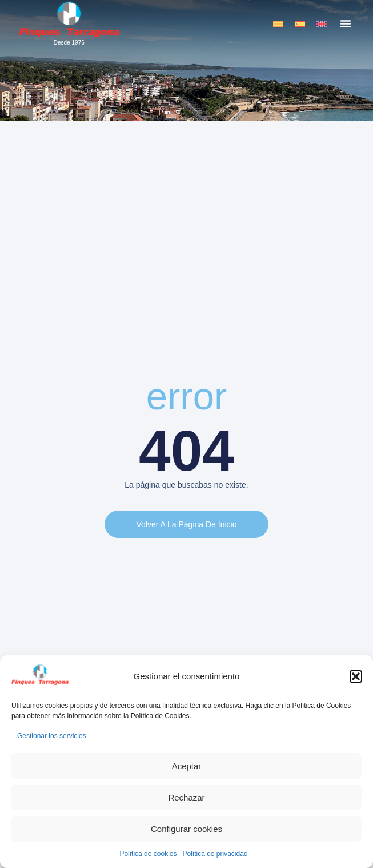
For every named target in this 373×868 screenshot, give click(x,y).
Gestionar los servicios (52, 736)
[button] (356, 676)
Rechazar (186, 797)
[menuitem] (278, 24)
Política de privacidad (215, 854)
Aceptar (187, 766)
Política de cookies (148, 854)
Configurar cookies (186, 829)
